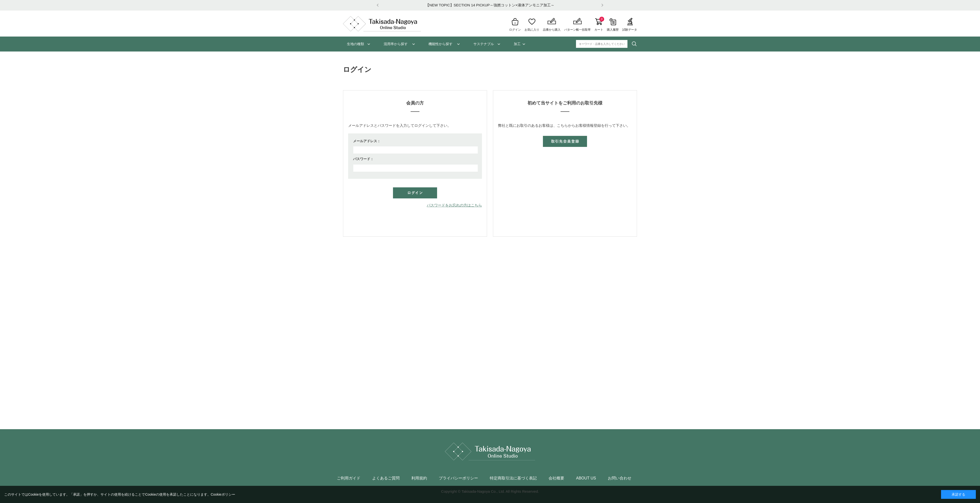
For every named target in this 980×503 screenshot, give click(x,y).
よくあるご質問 (386, 478)
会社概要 (556, 478)
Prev (379, 5)
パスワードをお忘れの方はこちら (454, 205)
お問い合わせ (620, 478)
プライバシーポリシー (458, 478)
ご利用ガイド (349, 478)
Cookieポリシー (223, 494)
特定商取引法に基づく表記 (513, 478)
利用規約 (419, 478)
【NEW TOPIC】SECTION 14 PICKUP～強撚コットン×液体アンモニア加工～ (490, 5)
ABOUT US (586, 478)
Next (601, 5)
